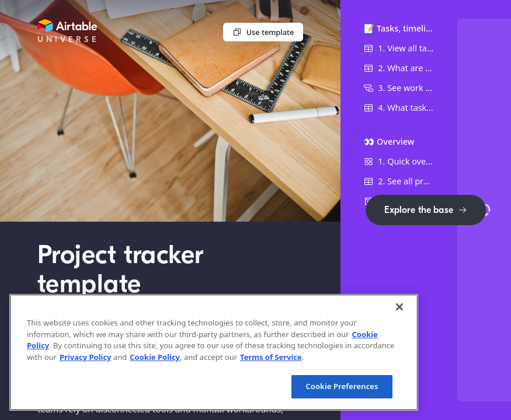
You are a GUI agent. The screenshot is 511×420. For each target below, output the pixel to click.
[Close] (399, 307)
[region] (214, 352)
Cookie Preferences (342, 386)
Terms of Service (271, 357)
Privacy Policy (86, 357)
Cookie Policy (155, 357)
